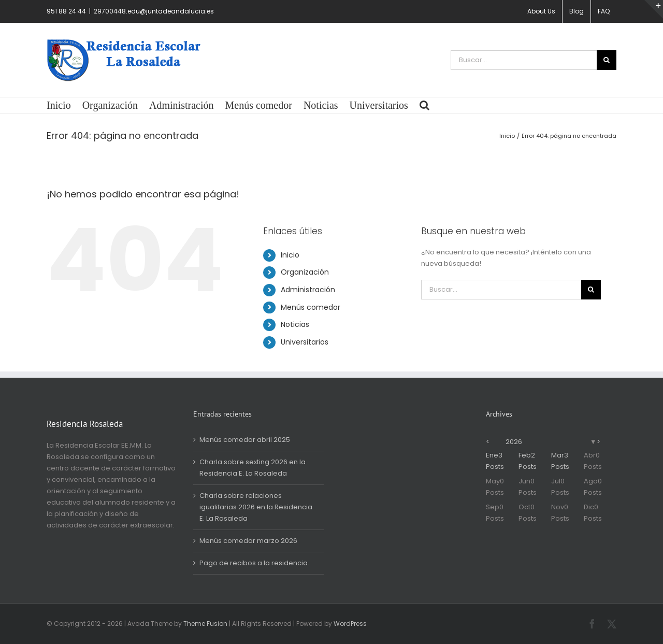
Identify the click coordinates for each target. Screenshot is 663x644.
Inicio (290, 255)
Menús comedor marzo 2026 (248, 541)
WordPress (350, 624)
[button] (424, 105)
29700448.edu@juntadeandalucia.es (154, 11)
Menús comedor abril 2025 (245, 440)
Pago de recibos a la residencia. (254, 563)
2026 (514, 442)
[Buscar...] (524, 60)
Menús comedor (311, 307)
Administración (308, 290)
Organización (305, 272)
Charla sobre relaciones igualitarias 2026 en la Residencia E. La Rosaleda (256, 507)
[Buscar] (607, 60)
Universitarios (305, 342)
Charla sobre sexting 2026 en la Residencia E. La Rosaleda (253, 468)
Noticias (295, 324)
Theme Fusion (205, 624)
